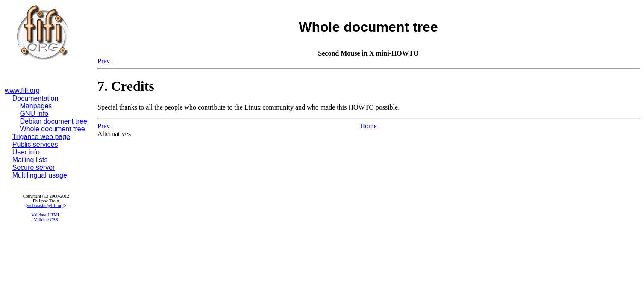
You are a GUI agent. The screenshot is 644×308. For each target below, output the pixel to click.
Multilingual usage (40, 175)
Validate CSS (46, 220)
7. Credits (126, 86)
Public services (35, 144)
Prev (104, 61)
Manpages (36, 106)
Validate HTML (46, 215)
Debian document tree (54, 121)
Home (368, 126)
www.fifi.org (22, 90)
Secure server (34, 167)
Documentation (35, 98)
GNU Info (34, 114)
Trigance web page (41, 137)
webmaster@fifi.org (45, 206)
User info (26, 152)
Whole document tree (53, 129)
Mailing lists (30, 160)
